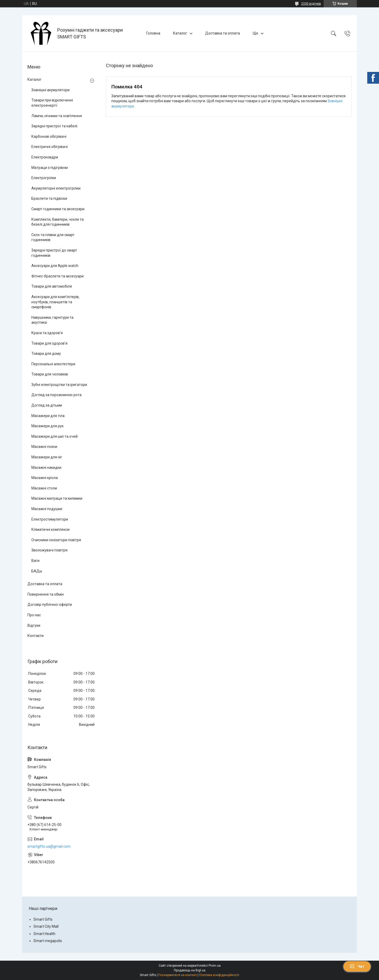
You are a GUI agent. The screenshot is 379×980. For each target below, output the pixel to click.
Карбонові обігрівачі (49, 136)
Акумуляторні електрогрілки (56, 188)
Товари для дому (46, 354)
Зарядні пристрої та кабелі (54, 126)
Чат (357, 966)
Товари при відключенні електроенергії (52, 103)
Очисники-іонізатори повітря (56, 540)
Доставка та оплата (223, 33)
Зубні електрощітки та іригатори (59, 385)
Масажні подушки (47, 509)
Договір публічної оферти (50, 605)
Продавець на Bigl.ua (190, 970)
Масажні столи (44, 488)
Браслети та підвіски (49, 198)
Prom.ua (215, 966)
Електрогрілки (44, 178)
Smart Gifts (43, 919)
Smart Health (44, 934)
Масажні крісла (45, 478)
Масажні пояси (44, 447)
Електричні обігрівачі (50, 147)
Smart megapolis (48, 941)
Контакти (36, 636)
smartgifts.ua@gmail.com (49, 846)
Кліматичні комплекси (50, 529)
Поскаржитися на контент (178, 975)
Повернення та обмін (46, 594)
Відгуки (34, 625)
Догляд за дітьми (47, 405)
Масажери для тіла (48, 416)
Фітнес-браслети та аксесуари (58, 276)
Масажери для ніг (47, 457)
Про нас (34, 615)
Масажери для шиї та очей (54, 436)
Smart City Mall (46, 926)
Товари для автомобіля (52, 286)
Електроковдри (45, 157)
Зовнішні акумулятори (50, 90)
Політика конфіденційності (219, 975)
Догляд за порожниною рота (56, 395)
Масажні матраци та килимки (57, 498)
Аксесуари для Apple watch (55, 266)
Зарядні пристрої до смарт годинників (54, 253)
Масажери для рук (47, 426)
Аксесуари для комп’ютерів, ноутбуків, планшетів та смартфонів (55, 302)
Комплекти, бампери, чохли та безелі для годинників (58, 222)
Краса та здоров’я (47, 333)
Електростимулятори (50, 519)
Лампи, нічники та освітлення (57, 116)
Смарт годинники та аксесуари (58, 209)
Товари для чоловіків (50, 374)
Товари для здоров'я (49, 343)
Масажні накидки (46, 468)
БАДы (37, 571)
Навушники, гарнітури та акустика (52, 320)
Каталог (180, 33)
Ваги (35, 561)
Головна (153, 33)
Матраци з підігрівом (50, 168)
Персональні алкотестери (53, 364)
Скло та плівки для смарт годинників (53, 237)
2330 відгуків (311, 4)
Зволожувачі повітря (49, 550)
